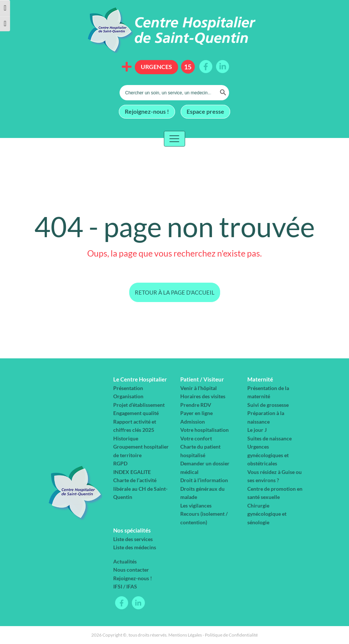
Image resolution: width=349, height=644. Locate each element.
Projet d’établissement (139, 405)
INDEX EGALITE (132, 472)
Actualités (125, 561)
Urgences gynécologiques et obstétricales (268, 455)
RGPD (120, 463)
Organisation (128, 396)
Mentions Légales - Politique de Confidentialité (213, 635)
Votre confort (196, 438)
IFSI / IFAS (125, 586)
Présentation (128, 388)
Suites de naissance (269, 438)
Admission (193, 422)
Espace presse (205, 111)
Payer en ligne (196, 413)
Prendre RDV (196, 405)
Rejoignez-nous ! (147, 111)
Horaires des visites (203, 396)
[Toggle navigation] (174, 139)
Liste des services (133, 539)
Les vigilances (196, 505)
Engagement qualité (136, 413)
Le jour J (257, 430)
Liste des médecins (135, 547)
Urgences (156, 67)
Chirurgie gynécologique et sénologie (267, 514)
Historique (126, 438)
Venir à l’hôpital (199, 388)
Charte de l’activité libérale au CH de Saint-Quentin (140, 489)
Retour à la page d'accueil (175, 292)
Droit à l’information (204, 480)
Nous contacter (131, 570)
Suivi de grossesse (268, 405)
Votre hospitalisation (204, 430)
